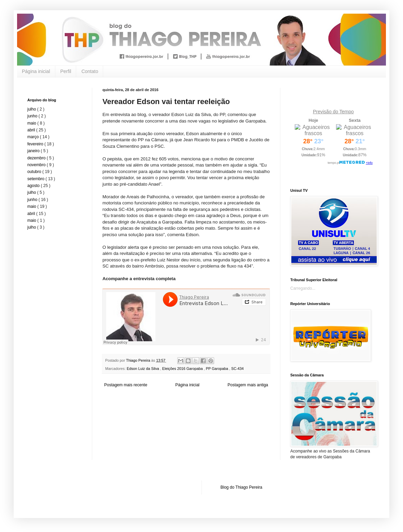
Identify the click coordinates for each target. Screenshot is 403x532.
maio (32, 123)
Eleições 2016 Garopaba (183, 369)
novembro (37, 165)
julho (32, 109)
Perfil (66, 71)
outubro (35, 172)
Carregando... (303, 288)
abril (32, 130)
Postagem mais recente (126, 385)
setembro (36, 179)
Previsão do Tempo (333, 112)
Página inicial (36, 71)
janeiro (34, 151)
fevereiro (36, 144)
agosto (34, 186)
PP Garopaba (218, 369)
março (34, 137)
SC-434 (238, 369)
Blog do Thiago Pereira (242, 487)
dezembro (37, 158)
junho (33, 116)
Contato (90, 71)
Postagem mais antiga (248, 385)
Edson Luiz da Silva (143, 369)
